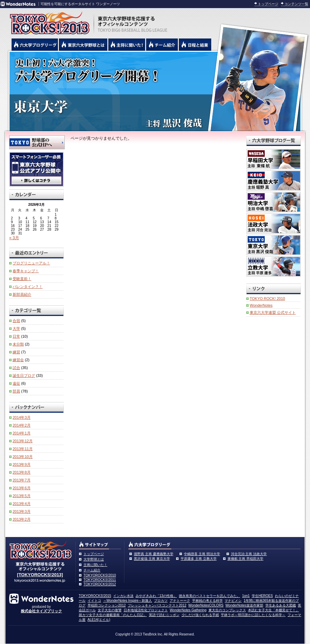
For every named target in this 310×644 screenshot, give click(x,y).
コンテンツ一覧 (296, 4)
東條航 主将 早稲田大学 (246, 559)
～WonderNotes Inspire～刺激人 (128, 601)
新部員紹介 (22, 294)
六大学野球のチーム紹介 (162, 45)
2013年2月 (22, 519)
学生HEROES (262, 596)
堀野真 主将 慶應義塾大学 (154, 554)
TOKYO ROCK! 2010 (267, 298)
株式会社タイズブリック (41, 611)
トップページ (268, 4)
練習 (16, 352)
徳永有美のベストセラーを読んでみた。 (210, 596)
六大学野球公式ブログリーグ (35, 45)
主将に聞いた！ (95, 565)
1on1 (246, 596)
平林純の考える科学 (207, 601)
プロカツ (161, 601)
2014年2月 (22, 425)
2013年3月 (22, 511)
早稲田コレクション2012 (107, 605)
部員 (16, 391)
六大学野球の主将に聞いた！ (127, 45)
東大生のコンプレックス (227, 610)
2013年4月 (22, 504)
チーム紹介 (92, 570)
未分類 (18, 344)
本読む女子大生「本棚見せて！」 (274, 610)
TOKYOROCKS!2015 (95, 596)
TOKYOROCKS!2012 (100, 584)
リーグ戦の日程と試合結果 (195, 45)
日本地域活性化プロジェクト (146, 610)
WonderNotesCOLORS (206, 605)
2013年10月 (23, 457)
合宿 (16, 321)
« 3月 (14, 238)
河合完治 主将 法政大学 (249, 554)
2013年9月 (22, 464)
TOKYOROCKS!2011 (100, 580)
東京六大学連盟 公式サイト (273, 312)
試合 (16, 368)
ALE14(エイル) (99, 620)
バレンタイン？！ (28, 287)
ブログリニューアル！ (31, 263)
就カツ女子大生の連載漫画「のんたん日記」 (113, 615)
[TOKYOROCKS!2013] (40, 575)
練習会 (18, 360)
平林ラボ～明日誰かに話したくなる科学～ (253, 615)
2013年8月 (22, 472)
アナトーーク (180, 601)
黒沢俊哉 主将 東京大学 (152, 559)
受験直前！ (22, 279)
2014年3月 (22, 417)
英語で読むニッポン (164, 615)
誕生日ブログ (24, 375)
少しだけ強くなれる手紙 (200, 615)
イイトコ (94, 601)
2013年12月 (23, 441)
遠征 (16, 383)
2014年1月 (22, 433)
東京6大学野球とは (83, 45)
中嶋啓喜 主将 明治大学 (202, 554)
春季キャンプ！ (26, 271)
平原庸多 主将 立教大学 (199, 559)
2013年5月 (22, 496)
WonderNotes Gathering (188, 610)
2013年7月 (22, 480)
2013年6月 (22, 488)
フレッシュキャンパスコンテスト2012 (157, 605)
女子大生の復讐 (110, 610)
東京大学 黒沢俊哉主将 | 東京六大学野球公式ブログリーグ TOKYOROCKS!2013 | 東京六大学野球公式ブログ (155, 91)
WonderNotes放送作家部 (244, 605)
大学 (16, 328)
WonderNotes (261, 305)
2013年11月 (23, 449)
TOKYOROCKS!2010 (100, 575)
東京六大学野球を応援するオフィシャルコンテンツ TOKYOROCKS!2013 (48, 21)
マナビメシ (233, 601)
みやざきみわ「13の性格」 (156, 596)
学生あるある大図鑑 (281, 605)
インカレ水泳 (123, 596)
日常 (16, 336)
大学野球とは (94, 559)
